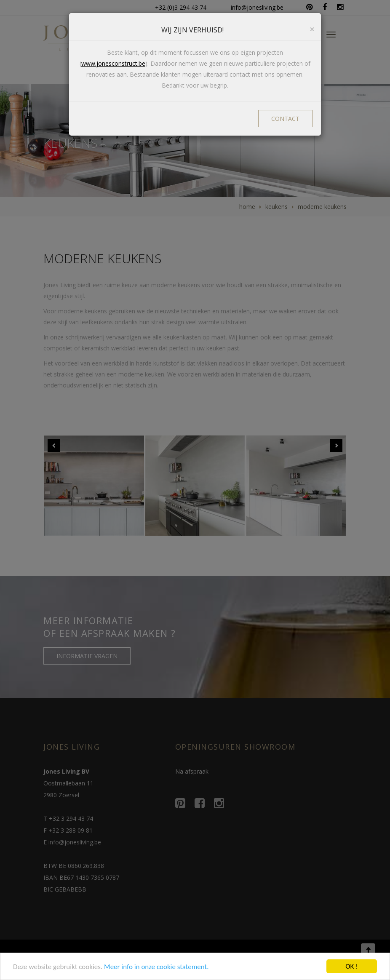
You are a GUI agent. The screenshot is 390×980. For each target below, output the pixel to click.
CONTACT (285, 119)
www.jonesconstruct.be (113, 63)
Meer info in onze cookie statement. (156, 967)
